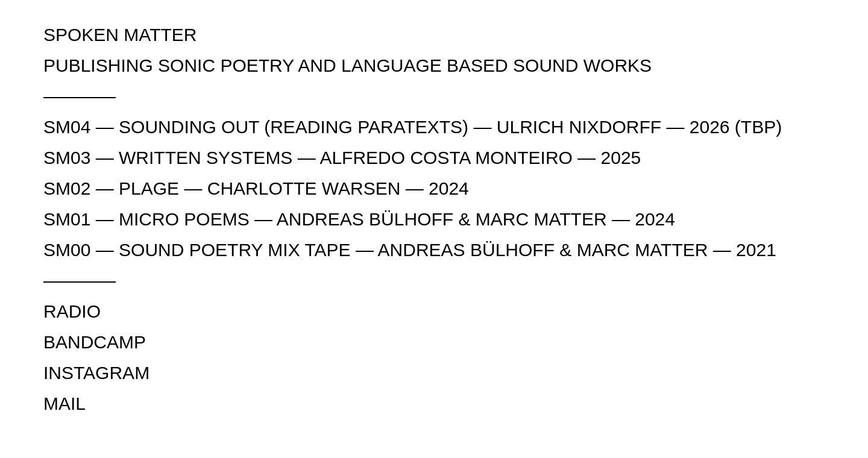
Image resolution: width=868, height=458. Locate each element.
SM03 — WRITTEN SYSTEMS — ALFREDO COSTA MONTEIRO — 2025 (342, 158)
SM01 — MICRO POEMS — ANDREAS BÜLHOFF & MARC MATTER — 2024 (359, 219)
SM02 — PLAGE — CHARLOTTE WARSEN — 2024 (256, 188)
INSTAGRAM (96, 373)
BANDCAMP (95, 342)
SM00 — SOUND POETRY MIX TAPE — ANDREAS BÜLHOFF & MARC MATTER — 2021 (410, 250)
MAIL (64, 403)
